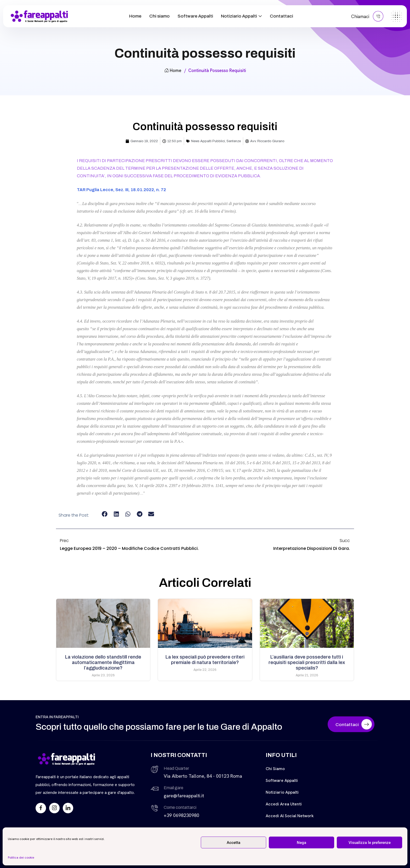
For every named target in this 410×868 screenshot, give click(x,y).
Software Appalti (195, 16)
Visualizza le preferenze (370, 843)
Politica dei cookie (21, 858)
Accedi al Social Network (290, 816)
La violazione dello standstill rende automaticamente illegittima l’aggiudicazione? (103, 662)
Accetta (234, 843)
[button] (105, 514)
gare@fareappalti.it (184, 796)
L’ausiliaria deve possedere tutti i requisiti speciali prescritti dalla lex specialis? (307, 662)
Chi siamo (160, 16)
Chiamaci (367, 16)
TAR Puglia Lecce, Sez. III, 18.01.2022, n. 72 (121, 190)
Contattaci (281, 16)
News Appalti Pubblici (208, 141)
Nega (301, 843)
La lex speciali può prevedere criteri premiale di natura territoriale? (205, 660)
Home (135, 16)
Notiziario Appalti (239, 16)
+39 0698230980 (181, 815)
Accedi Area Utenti (284, 804)
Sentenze (234, 141)
